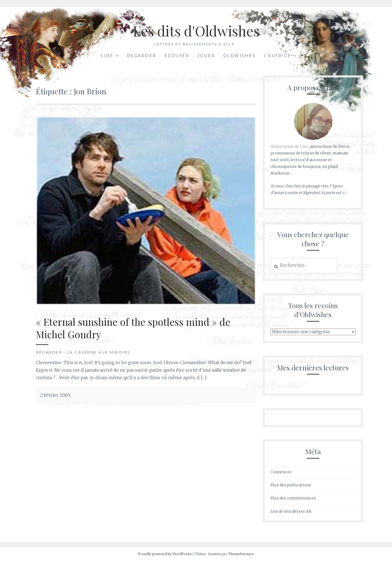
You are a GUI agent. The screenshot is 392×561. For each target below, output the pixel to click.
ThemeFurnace (241, 554)
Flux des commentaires (293, 498)
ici (344, 193)
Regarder (142, 56)
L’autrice (277, 56)
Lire (107, 56)
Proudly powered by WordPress (165, 554)
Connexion (281, 472)
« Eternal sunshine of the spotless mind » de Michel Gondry (133, 328)
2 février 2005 (55, 395)
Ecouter (177, 56)
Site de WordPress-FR (291, 511)
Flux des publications (291, 485)
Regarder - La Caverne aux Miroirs (83, 352)
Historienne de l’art (289, 146)
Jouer (206, 56)
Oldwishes (240, 56)
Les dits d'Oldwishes (196, 31)
